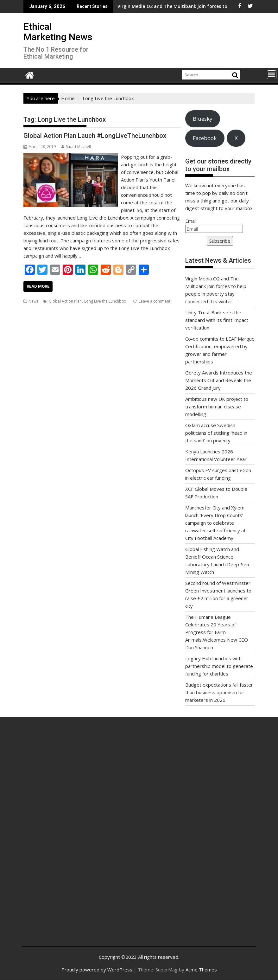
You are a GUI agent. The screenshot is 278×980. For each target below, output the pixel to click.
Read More (38, 286)
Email (191, 221)
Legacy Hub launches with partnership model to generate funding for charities (219, 666)
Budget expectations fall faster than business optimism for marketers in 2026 (219, 692)
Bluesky (202, 119)
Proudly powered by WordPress (97, 970)
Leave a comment (155, 301)
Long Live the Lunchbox (105, 301)
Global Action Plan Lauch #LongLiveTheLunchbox (95, 136)
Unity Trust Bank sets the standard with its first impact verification (217, 320)
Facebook (205, 138)
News (33, 301)
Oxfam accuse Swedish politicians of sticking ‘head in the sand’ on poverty (216, 433)
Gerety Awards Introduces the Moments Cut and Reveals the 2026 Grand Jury (219, 380)
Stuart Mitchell (76, 147)
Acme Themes (201, 970)
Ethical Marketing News (58, 32)
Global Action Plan (65, 301)
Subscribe (220, 241)
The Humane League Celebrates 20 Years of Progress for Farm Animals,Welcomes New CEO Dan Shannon (217, 632)
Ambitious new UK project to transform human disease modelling (217, 407)
